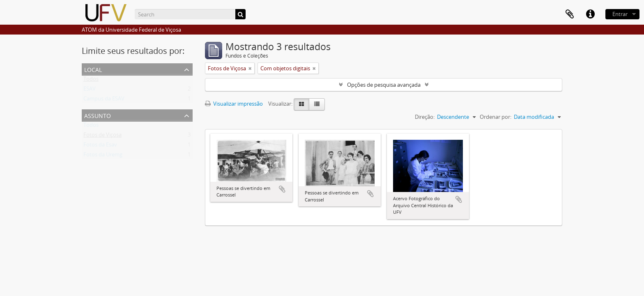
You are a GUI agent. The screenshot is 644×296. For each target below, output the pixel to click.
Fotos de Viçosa (102, 136)
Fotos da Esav (100, 146)
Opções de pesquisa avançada (384, 85)
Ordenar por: (496, 117)
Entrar (620, 14)
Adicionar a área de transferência (282, 189)
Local (93, 69)
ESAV (90, 90)
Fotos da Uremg (103, 156)
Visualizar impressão (234, 104)
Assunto (98, 115)
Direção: (425, 117)
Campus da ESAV (104, 100)
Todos (91, 81)
